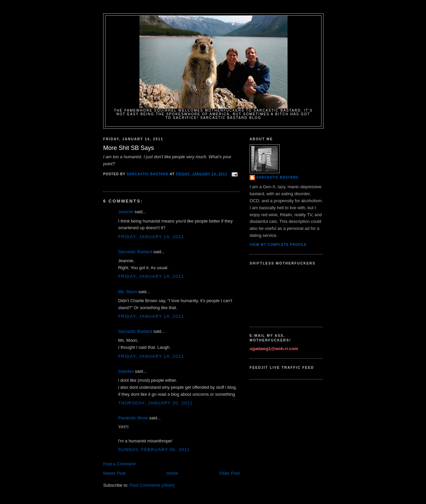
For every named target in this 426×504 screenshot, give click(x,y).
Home (173, 473)
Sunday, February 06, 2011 (154, 450)
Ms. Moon (128, 292)
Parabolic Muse (133, 418)
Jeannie (126, 212)
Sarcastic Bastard (135, 252)
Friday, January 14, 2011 (151, 237)
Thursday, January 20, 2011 (155, 403)
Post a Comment (119, 464)
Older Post (229, 473)
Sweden (126, 371)
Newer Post (114, 473)
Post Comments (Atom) (152, 485)
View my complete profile (278, 245)
